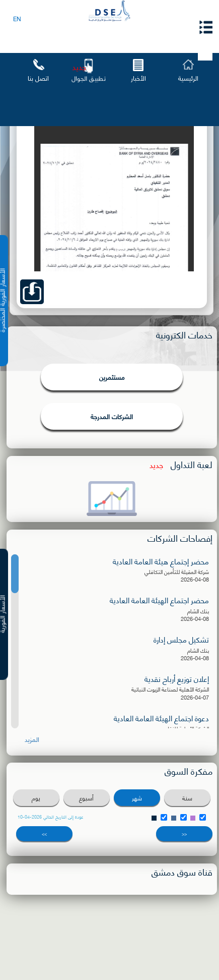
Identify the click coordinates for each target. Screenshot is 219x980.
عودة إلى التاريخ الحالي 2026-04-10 (51, 817)
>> (44, 833)
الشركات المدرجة (112, 416)
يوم (36, 798)
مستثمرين (112, 377)
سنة (187, 798)
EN (17, 18)
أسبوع (86, 798)
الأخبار (138, 78)
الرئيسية (188, 78)
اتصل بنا (38, 78)
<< (184, 833)
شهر (137, 798)
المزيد (32, 739)
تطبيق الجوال (88, 78)
